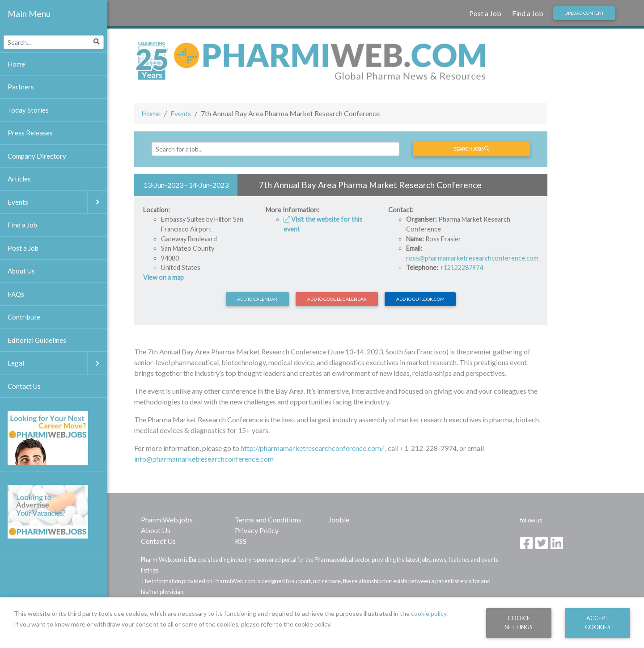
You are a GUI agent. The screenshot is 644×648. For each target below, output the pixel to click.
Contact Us (158, 541)
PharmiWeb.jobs (167, 520)
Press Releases (30, 133)
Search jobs (472, 149)
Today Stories (28, 110)
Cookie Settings (519, 622)
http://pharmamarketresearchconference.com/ (312, 448)
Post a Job (485, 13)
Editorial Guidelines (37, 340)
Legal (57, 363)
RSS (241, 541)
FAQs (16, 294)
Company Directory (37, 156)
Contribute (24, 317)
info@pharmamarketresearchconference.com (204, 459)
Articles (19, 179)
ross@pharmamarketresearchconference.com (472, 258)
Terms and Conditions (268, 520)
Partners (21, 87)
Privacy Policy (257, 530)
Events (181, 113)
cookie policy (429, 613)
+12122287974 (461, 267)
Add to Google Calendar (337, 299)
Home (151, 113)
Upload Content (584, 13)
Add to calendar (257, 299)
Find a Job (528, 13)
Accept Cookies (598, 622)
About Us (156, 530)
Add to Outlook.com (420, 299)
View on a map (163, 277)
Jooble (339, 520)
